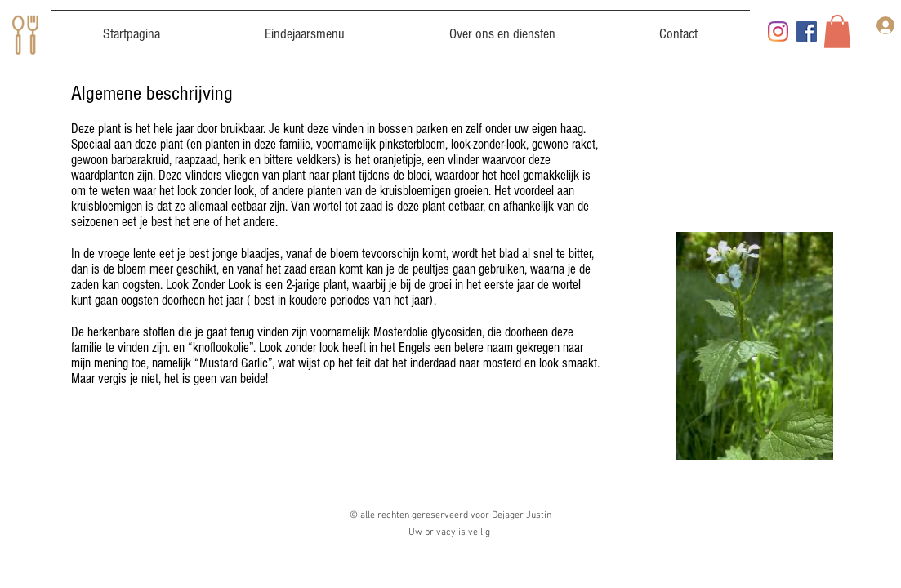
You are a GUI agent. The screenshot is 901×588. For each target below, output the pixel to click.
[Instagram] (778, 31)
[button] (837, 31)
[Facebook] (807, 31)
